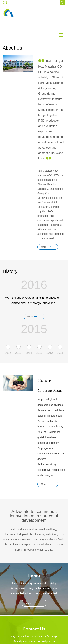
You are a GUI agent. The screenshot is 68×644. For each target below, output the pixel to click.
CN (5, 3)
